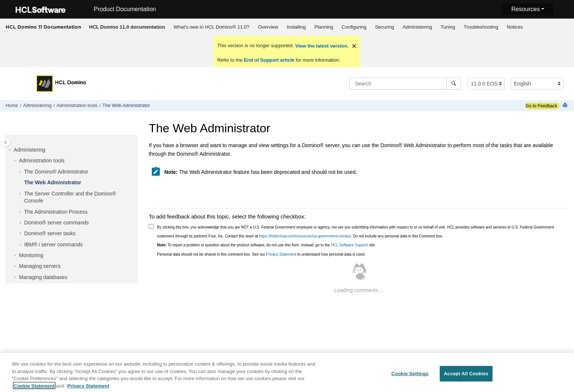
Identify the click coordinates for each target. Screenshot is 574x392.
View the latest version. (321, 46)
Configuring (354, 27)
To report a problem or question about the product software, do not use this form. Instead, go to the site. (266, 245)
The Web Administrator (126, 106)
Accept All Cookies (466, 376)
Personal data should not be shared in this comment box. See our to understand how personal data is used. (261, 254)
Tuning (448, 27)
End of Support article (269, 60)
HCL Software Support (350, 245)
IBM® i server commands (53, 244)
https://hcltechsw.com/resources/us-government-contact (305, 236)
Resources (525, 9)
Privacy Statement (281, 254)
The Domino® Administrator (56, 172)
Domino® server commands (57, 223)
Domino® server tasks (50, 233)
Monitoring (31, 255)
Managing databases (43, 277)
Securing (384, 27)
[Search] (454, 84)
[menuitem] (127, 27)
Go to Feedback (541, 106)
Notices (515, 27)
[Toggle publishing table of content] (6, 142)
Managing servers (40, 266)
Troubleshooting (481, 27)
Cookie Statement (34, 388)
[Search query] (405, 84)
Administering (417, 27)
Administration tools (77, 106)
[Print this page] (566, 106)
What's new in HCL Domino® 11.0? (212, 27)
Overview (268, 27)
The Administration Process (56, 212)
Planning (324, 27)
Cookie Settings (410, 376)
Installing (296, 27)
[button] (11, 150)
